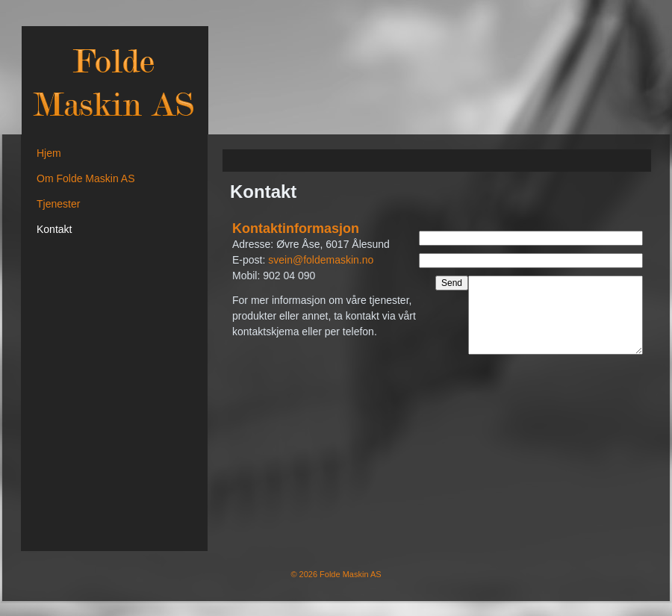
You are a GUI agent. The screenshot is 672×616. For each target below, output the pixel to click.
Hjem (49, 153)
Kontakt (54, 229)
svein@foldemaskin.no (321, 260)
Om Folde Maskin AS (86, 178)
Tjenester (58, 204)
